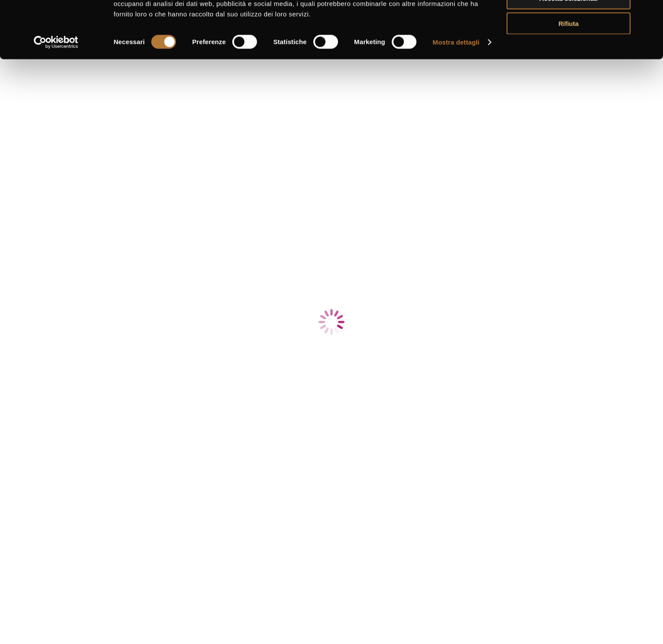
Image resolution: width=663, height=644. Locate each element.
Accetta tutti (569, 21)
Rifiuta (569, 72)
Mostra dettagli (456, 91)
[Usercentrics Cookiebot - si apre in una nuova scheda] (56, 91)
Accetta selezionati (568, 47)
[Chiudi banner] (650, 13)
